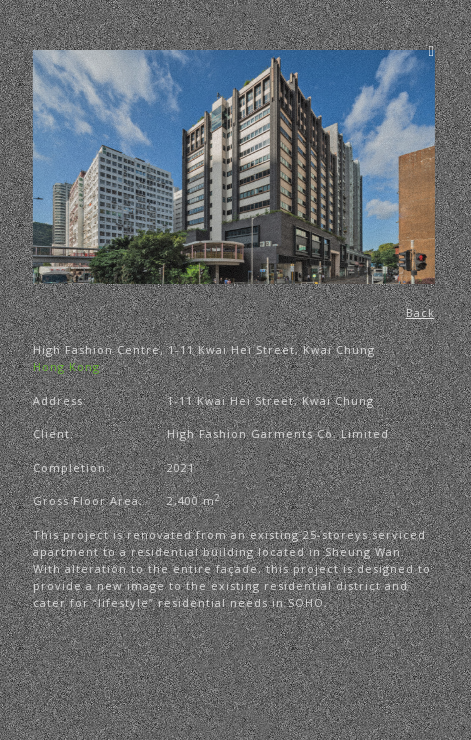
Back (421, 312)
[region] (235, 167)
